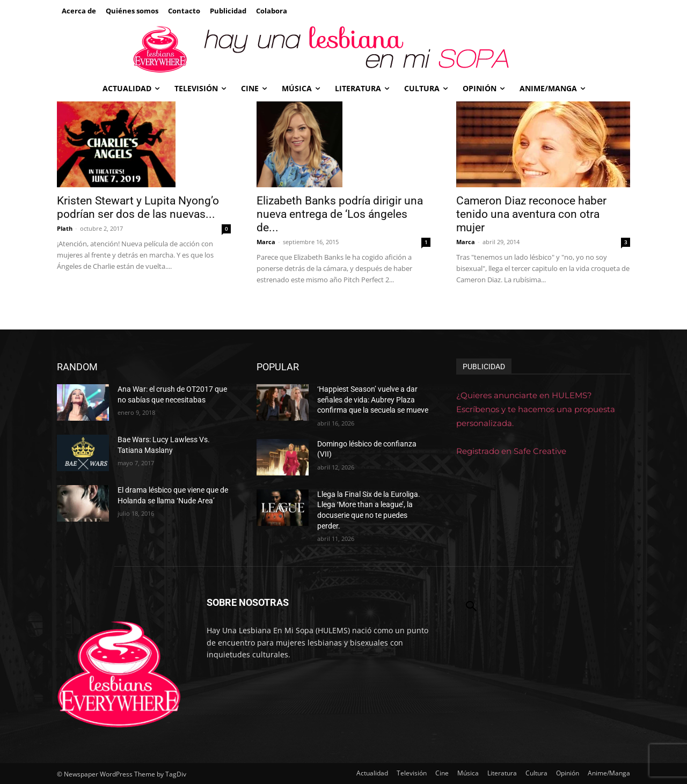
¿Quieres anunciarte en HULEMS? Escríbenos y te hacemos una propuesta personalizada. (536, 409)
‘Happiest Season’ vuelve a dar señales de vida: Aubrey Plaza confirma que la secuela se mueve (373, 400)
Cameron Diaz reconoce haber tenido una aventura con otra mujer (531, 214)
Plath (65, 228)
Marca (266, 242)
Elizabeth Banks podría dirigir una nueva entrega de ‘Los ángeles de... (340, 214)
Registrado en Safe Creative (511, 451)
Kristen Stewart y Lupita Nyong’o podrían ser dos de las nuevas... (138, 207)
